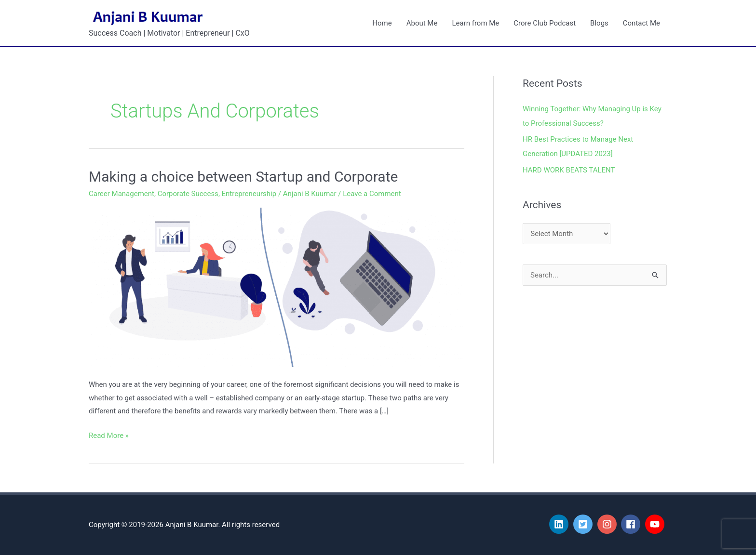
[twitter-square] (584, 524)
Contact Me (641, 23)
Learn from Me (475, 23)
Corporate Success (188, 194)
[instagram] (608, 524)
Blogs (599, 23)
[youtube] (656, 524)
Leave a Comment (372, 194)
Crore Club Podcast (545, 23)
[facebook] (632, 524)
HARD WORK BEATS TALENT (569, 170)
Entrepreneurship (249, 194)
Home (382, 23)
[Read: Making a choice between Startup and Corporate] (277, 287)
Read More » (109, 435)
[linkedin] (560, 524)
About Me (422, 23)
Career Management (121, 194)
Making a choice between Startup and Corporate (243, 177)
